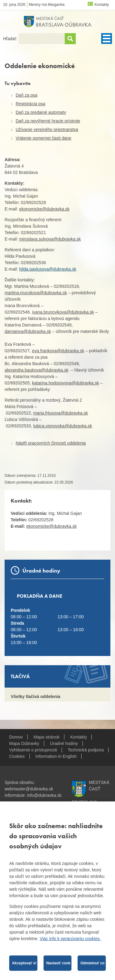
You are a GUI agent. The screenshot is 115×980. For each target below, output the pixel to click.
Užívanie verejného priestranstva (47, 129)
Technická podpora (86, 750)
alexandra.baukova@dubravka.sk (36, 370)
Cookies (17, 756)
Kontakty (102, 5)
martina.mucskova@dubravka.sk (36, 293)
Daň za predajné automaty (41, 112)
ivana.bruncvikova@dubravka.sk (63, 312)
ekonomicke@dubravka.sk (44, 209)
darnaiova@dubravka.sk (28, 331)
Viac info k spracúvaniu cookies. (70, 939)
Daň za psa (27, 95)
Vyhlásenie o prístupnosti (33, 750)
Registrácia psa (31, 104)
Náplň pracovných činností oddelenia (51, 443)
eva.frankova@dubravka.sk (58, 351)
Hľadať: (11, 39)
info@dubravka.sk (44, 795)
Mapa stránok (46, 737)
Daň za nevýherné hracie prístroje (48, 121)
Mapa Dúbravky (24, 743)
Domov (16, 737)
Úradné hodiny (64, 743)
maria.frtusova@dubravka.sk (60, 413)
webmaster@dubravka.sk (29, 789)
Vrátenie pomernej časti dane (44, 138)
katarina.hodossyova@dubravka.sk (66, 383)
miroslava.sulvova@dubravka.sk (50, 239)
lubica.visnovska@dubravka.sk (63, 426)
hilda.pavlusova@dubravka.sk (48, 269)
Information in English (56, 756)
